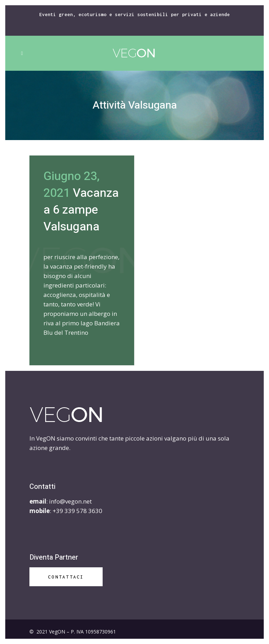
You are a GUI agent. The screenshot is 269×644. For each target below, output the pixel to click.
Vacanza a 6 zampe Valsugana (81, 210)
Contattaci (66, 577)
